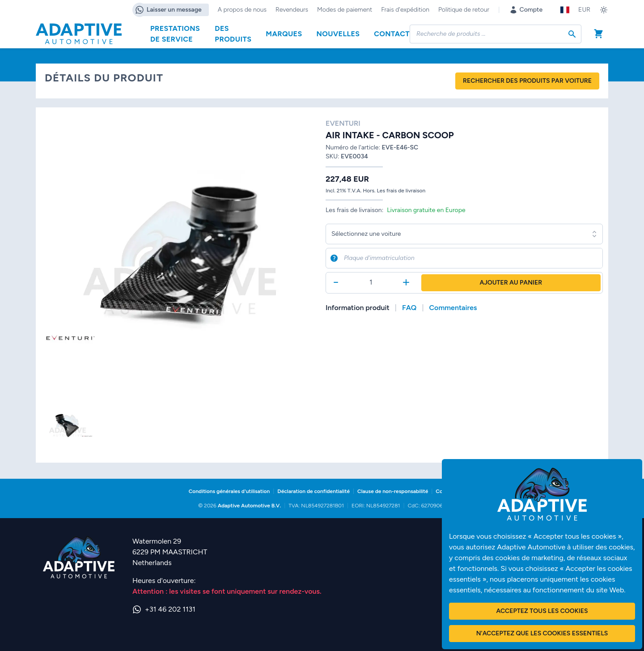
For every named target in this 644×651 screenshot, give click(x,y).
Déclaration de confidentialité (314, 491)
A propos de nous (242, 10)
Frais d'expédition (405, 10)
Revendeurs (292, 10)
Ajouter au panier (511, 283)
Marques (284, 34)
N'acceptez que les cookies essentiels (542, 633)
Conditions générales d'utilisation (229, 491)
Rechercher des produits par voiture (527, 81)
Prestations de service (175, 34)
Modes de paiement (345, 10)
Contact (392, 34)
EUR (584, 10)
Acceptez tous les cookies (542, 611)
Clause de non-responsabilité (393, 491)
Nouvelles (338, 34)
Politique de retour (464, 10)
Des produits (233, 34)
